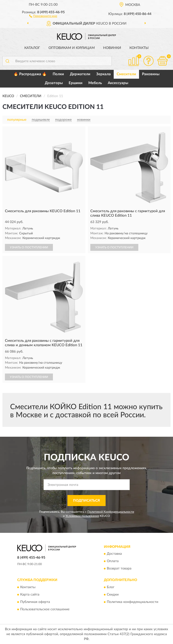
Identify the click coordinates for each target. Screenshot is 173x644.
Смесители (126, 74)
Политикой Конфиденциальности (111, 512)
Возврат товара (119, 569)
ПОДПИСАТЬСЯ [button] (86, 501)
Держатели (80, 74)
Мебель (95, 83)
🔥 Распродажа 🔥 (30, 74)
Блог (111, 587)
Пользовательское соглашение (45, 609)
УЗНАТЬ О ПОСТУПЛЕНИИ (29, 247)
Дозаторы (54, 83)
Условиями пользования (82, 516)
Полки (58, 74)
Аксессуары (118, 83)
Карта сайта (30, 595)
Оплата (113, 561)
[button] (43, 16)
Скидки (113, 595)
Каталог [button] (32, 48)
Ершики (76, 83)
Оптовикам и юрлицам (72, 48)
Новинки (112, 48)
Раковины (151, 74)
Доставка (114, 554)
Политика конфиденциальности (133, 602)
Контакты (139, 48)
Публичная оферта (35, 602)
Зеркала (103, 74)
